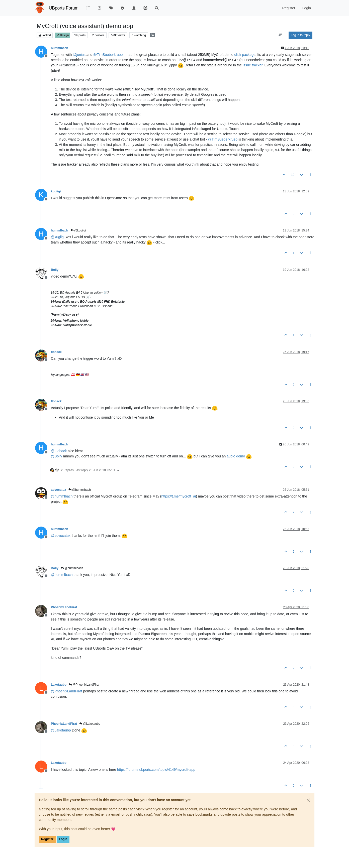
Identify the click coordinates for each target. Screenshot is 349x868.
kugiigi (56, 191)
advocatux (59, 490)
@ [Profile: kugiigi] (58, 237)
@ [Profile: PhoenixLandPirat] (67, 691)
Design (62, 35)
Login (63, 839)
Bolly (55, 270)
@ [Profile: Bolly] (57, 456)
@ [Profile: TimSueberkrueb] (108, 55)
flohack (56, 352)
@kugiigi (78, 230)
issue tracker (253, 65)
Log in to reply (300, 35)
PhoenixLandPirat (64, 607)
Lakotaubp (59, 685)
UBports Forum (64, 8)
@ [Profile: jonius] (79, 55)
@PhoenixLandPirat (84, 685)
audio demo (236, 456)
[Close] (308, 800)
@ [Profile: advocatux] (61, 536)
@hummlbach (80, 490)
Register (47, 839)
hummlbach (60, 48)
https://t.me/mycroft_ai (179, 496)
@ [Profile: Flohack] (59, 451)
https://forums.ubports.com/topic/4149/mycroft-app (156, 770)
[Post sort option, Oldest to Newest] (280, 35)
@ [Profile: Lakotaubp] (61, 730)
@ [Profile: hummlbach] (62, 496)
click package (245, 55)
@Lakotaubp (90, 724)
